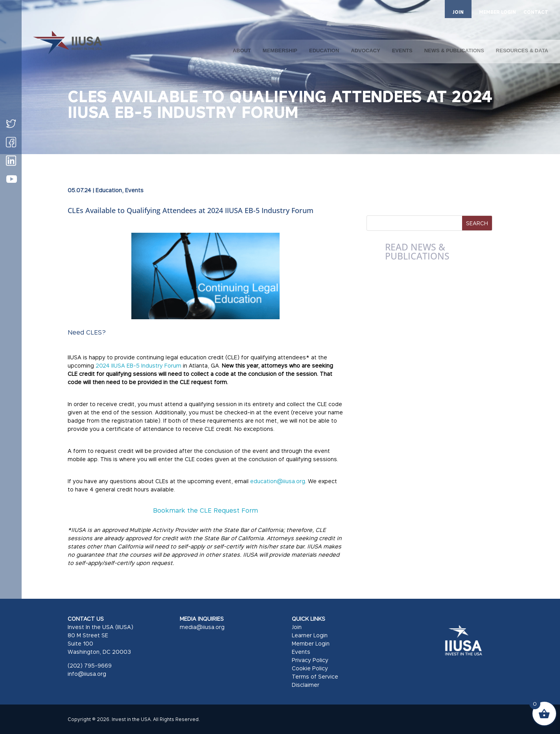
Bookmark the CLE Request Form (205, 510)
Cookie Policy (310, 668)
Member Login (311, 643)
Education (109, 190)
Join (297, 627)
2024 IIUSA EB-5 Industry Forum (138, 365)
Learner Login (310, 635)
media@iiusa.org (202, 627)
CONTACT (536, 12)
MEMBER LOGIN (497, 12)
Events (134, 190)
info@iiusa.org (87, 674)
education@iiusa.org (278, 481)
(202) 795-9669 (90, 665)
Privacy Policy (310, 660)
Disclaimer (306, 685)
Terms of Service (315, 676)
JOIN (458, 12)
